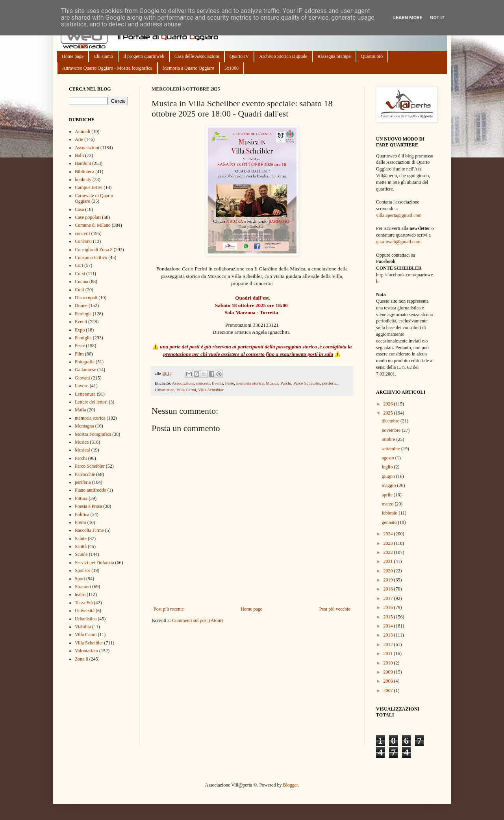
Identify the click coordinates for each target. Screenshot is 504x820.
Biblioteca (84, 172)
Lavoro (82, 386)
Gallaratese (85, 370)
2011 (389, 653)
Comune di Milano (93, 225)
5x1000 (232, 68)
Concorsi (83, 241)
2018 (389, 589)
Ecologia (83, 314)
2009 (389, 672)
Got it (437, 18)
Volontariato (86, 651)
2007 (389, 690)
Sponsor (82, 570)
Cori (79, 265)
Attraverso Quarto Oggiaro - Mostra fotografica (107, 68)
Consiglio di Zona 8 (94, 250)
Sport (80, 579)
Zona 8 (82, 659)
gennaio (390, 522)
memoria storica (250, 383)
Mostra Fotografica (93, 434)
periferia (329, 383)
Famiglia (83, 338)
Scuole (81, 554)
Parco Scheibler (307, 383)
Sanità (81, 546)
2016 (389, 607)
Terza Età (84, 603)
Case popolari (88, 217)
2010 (389, 663)
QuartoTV (239, 56)
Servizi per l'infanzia (94, 563)
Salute (81, 539)
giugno (389, 476)
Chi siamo (103, 56)
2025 (389, 413)
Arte (79, 139)
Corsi (80, 274)
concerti (203, 383)
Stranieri (83, 587)
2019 (389, 580)
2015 (389, 617)
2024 (389, 534)
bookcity (83, 180)
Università (85, 611)
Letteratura (85, 394)
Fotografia (85, 362)
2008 (389, 681)
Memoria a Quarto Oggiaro (188, 68)
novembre (392, 430)
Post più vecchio (335, 609)
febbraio (390, 513)
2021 (389, 561)
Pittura (81, 498)
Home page (73, 56)
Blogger (290, 785)
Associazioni (183, 383)
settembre (391, 449)
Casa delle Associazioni (197, 56)
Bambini (83, 163)
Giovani (82, 378)
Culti (80, 290)
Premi (81, 522)
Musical (82, 450)
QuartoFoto (372, 56)
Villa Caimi (186, 390)
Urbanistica (165, 390)
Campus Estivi (89, 187)
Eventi (217, 383)
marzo (388, 504)
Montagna (84, 426)
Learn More (408, 18)
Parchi (286, 383)
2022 (389, 552)
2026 (389, 404)
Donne (81, 305)
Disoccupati (86, 298)
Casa (79, 209)
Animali (82, 131)
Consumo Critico (91, 257)
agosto (388, 458)
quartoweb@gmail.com (398, 242)
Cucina (82, 281)
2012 (389, 644)
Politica (82, 515)
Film (79, 354)
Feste (229, 383)
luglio (388, 467)
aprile (387, 495)
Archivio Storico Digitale (283, 56)
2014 (389, 626)
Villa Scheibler (211, 390)
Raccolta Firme (89, 530)
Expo (80, 330)
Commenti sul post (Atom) (197, 620)
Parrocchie (85, 474)
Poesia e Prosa (88, 506)
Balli (79, 155)
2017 (389, 598)
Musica (272, 383)
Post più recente (169, 609)
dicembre (391, 421)
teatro (80, 594)
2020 (389, 571)
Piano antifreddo (91, 490)
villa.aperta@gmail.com (399, 215)
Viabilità (83, 627)
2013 (389, 635)
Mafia (81, 410)
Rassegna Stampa (334, 56)
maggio (389, 485)
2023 (389, 543)
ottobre (389, 439)
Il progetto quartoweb (144, 56)
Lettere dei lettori (91, 402)
